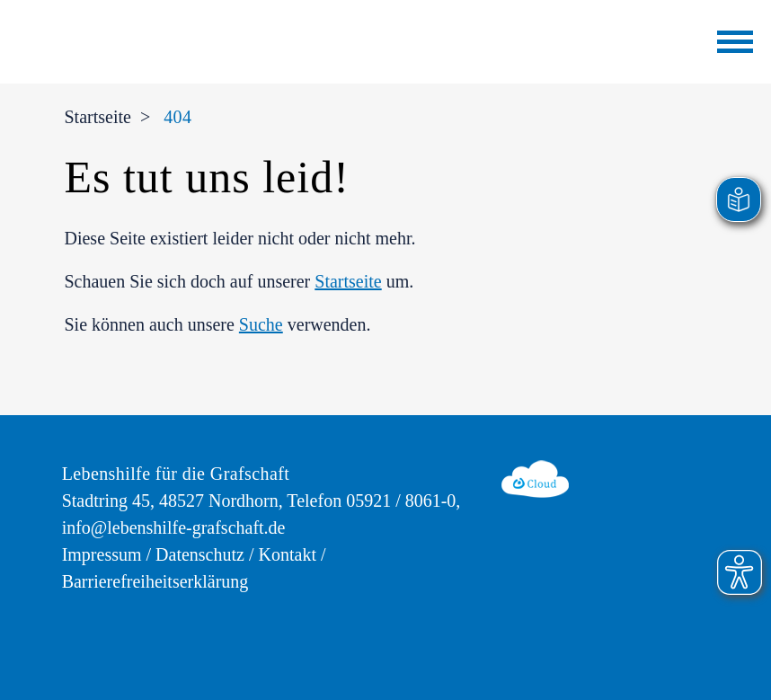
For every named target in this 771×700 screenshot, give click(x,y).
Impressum (102, 554)
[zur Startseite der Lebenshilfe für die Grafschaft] (211, 37)
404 (177, 117)
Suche (261, 324)
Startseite (97, 117)
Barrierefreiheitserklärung (155, 581)
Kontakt (288, 554)
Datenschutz (200, 554)
